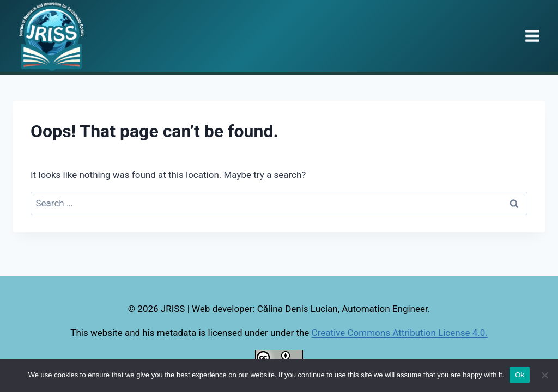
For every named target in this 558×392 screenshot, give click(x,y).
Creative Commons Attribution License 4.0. (400, 333)
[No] (544, 375)
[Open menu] (532, 36)
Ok (520, 375)
